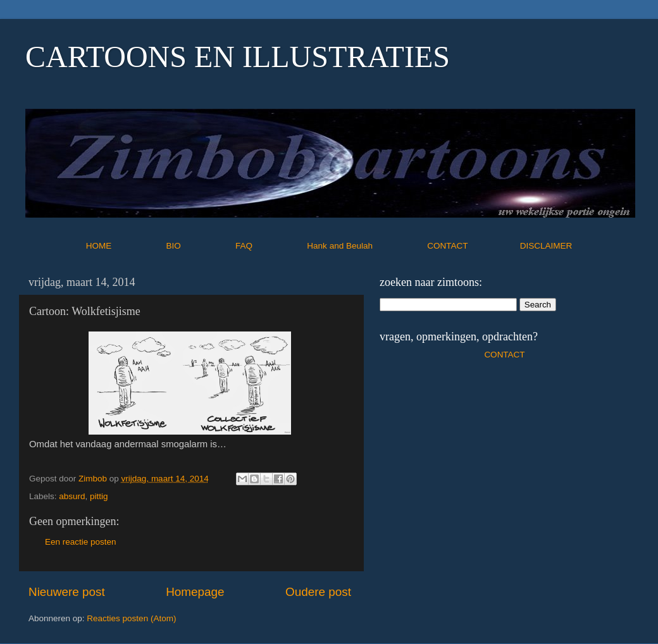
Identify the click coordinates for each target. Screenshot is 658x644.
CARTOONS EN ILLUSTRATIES (238, 57)
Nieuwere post (67, 592)
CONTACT (474, 246)
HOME (125, 246)
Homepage (195, 592)
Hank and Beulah (366, 246)
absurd (72, 496)
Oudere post (318, 592)
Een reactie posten (81, 542)
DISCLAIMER (546, 246)
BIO (200, 246)
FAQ (270, 246)
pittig (99, 496)
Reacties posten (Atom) (131, 618)
